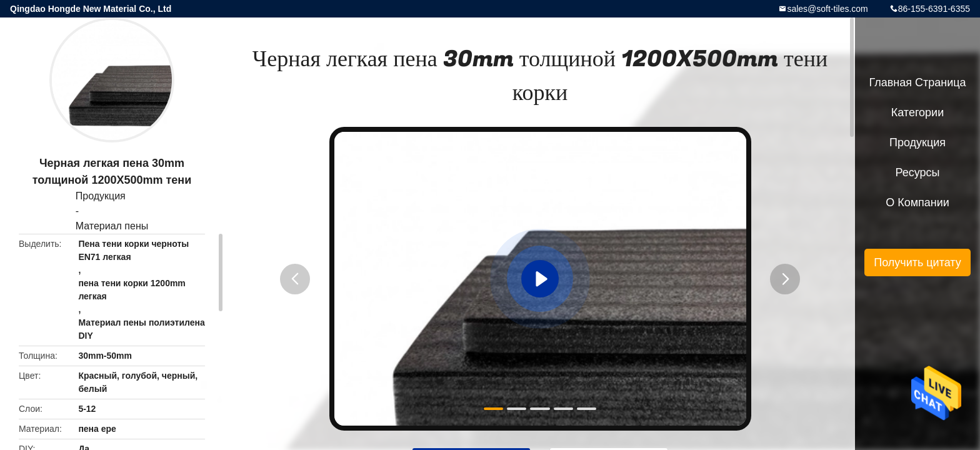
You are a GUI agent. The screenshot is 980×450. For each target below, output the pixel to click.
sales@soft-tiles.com (827, 9)
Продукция (101, 196)
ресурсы (918, 172)
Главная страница (917, 82)
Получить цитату (917, 262)
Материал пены (112, 226)
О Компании (917, 202)
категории (917, 112)
